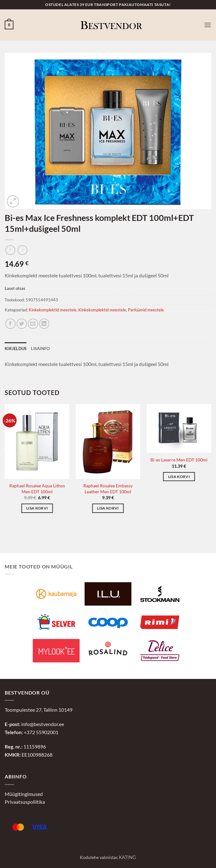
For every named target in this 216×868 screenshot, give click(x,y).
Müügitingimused (24, 794)
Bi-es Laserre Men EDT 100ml (179, 460)
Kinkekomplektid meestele (53, 310)
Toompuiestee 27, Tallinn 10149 (39, 710)
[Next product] (10, 250)
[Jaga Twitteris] (22, 324)
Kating (127, 857)
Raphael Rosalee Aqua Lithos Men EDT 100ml (37, 489)
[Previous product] (22, 250)
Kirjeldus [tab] (16, 349)
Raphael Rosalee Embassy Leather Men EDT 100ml (108, 489)
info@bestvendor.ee (43, 724)
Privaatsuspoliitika (25, 802)
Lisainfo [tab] (40, 349)
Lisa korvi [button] (37, 508)
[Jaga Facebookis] (10, 324)
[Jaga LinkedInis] (44, 324)
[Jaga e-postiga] (33, 324)
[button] (9, 25)
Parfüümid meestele (146, 310)
